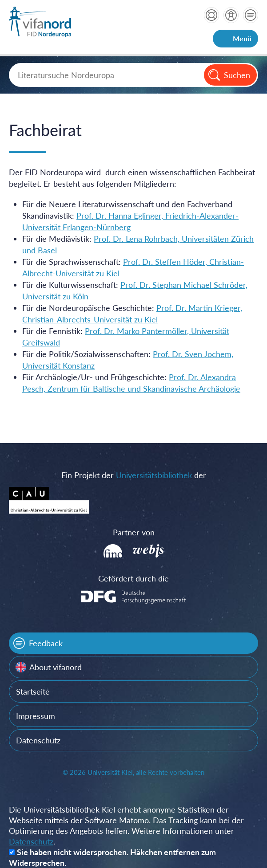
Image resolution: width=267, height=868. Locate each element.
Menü (242, 38)
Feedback (46, 643)
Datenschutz (38, 740)
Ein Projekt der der (134, 475)
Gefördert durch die (133, 578)
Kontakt (251, 15)
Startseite (33, 691)
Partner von (134, 532)
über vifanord (231, 15)
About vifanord (56, 667)
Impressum (36, 716)
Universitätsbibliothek (154, 475)
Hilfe (211, 15)
